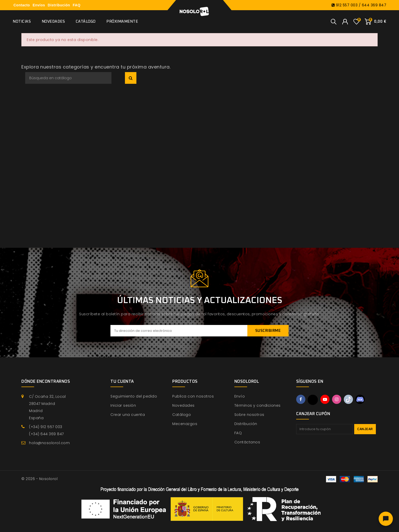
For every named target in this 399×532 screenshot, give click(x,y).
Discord (362, 400)
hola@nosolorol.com (49, 443)
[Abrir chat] (386, 519)
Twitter (313, 400)
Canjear (365, 429)
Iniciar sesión (123, 405)
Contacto (22, 5)
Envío (240, 396)
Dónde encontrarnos (46, 381)
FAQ (77, 5)
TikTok (350, 400)
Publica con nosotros (193, 396)
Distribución (59, 5)
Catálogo (86, 22)
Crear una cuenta (128, 415)
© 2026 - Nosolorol (39, 479)
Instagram (338, 400)
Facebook (301, 400)
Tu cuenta (122, 381)
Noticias (22, 22)
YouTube (326, 400)
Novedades (53, 22)
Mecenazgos (185, 424)
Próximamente (122, 22)
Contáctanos (247, 442)
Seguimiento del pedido (134, 396)
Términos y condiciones (258, 405)
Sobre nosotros (249, 415)
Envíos (39, 5)
